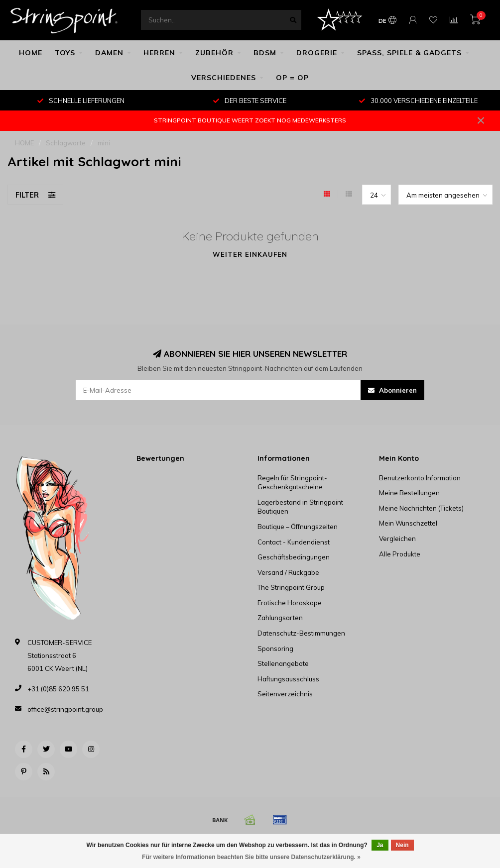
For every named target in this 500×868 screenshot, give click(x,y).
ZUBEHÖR (214, 53)
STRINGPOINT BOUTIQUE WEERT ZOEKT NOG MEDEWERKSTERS (250, 120)
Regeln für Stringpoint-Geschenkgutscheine (292, 483)
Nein (402, 845)
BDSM (265, 53)
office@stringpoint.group (65, 709)
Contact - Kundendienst (294, 542)
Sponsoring (275, 649)
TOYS (65, 53)
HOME (31, 53)
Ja (380, 845)
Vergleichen (397, 539)
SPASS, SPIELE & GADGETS (409, 53)
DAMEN (109, 53)
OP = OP (292, 78)
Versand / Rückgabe (288, 572)
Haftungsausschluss (288, 679)
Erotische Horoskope (290, 603)
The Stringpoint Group (291, 587)
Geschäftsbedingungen (294, 557)
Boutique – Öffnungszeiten (298, 527)
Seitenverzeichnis (285, 694)
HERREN (159, 53)
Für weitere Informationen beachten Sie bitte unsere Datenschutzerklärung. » (251, 857)
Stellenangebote (283, 663)
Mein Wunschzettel (408, 523)
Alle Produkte (400, 554)
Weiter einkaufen (250, 254)
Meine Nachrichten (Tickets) (421, 508)
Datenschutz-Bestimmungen (301, 633)
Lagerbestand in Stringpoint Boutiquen (300, 507)
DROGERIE (317, 53)
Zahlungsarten (280, 618)
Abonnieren (392, 390)
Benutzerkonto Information (420, 478)
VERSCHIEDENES (224, 78)
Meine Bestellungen (409, 493)
